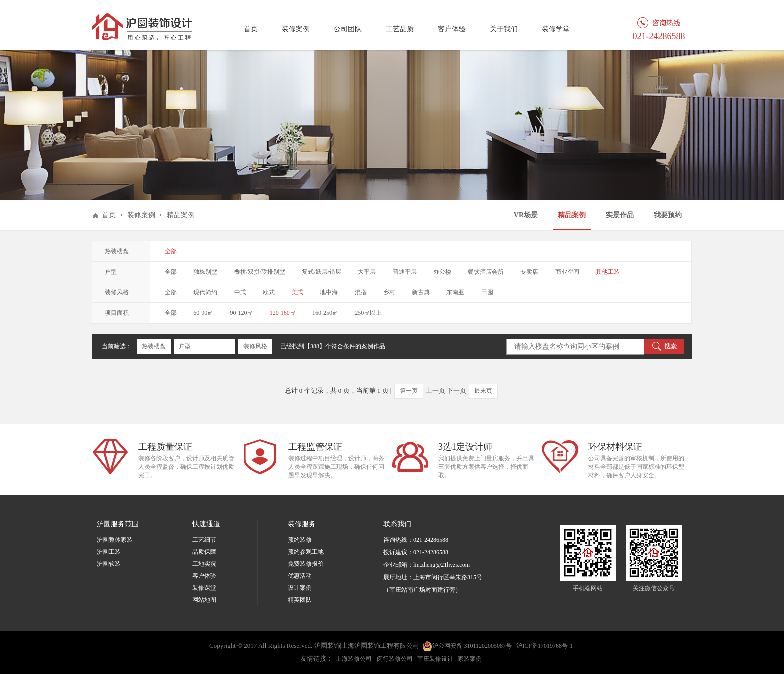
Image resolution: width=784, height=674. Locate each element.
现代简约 (205, 292)
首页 (251, 29)
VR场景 (526, 215)
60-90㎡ (203, 313)
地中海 (329, 292)
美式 (297, 292)
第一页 (409, 391)
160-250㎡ (325, 313)
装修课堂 (204, 588)
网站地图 (204, 600)
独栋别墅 (205, 272)
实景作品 (620, 215)
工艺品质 (400, 29)
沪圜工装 (109, 552)
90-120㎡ (242, 313)
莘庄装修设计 (435, 659)
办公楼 (442, 272)
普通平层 (405, 272)
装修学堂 (556, 29)
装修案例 (296, 29)
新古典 (421, 292)
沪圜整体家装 (115, 540)
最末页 (483, 391)
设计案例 (300, 588)
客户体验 (452, 29)
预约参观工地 (306, 552)
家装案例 (470, 659)
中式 (240, 292)
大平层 (367, 272)
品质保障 (204, 552)
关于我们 (504, 29)
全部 (171, 251)
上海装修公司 (354, 659)
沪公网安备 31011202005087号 (467, 646)
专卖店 (529, 272)
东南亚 (455, 292)
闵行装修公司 (395, 659)
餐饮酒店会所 (486, 272)
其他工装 (608, 272)
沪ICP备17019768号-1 (545, 646)
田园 (487, 292)
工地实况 (204, 564)
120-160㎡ (283, 313)
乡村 (389, 292)
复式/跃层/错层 (322, 272)
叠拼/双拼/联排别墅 (260, 272)
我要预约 (668, 215)
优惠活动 (300, 576)
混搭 (361, 292)
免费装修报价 (306, 564)
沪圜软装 (109, 564)
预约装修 (300, 540)
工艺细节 (204, 540)
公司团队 (348, 29)
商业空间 (567, 272)
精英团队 (300, 600)
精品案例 (572, 215)
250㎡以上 (368, 313)
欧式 (269, 292)
